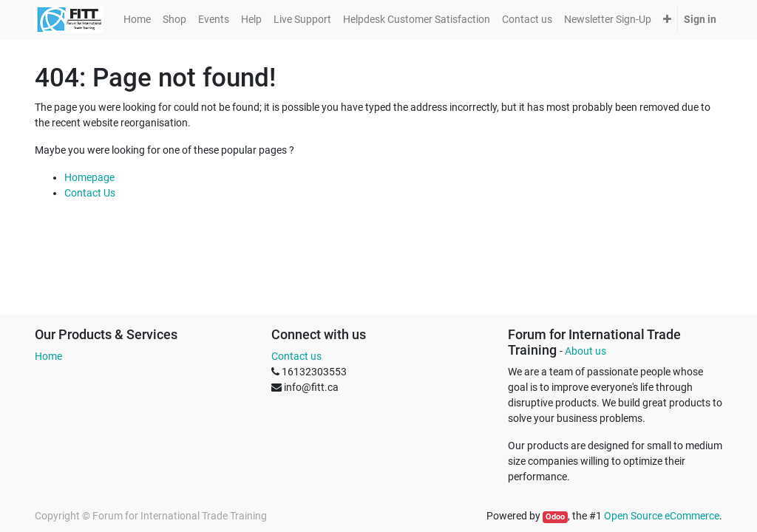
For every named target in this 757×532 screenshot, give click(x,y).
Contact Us (90, 193)
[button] (667, 20)
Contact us (296, 356)
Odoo (555, 517)
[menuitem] (137, 20)
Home (48, 356)
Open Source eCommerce (662, 516)
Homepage (89, 177)
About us (585, 351)
